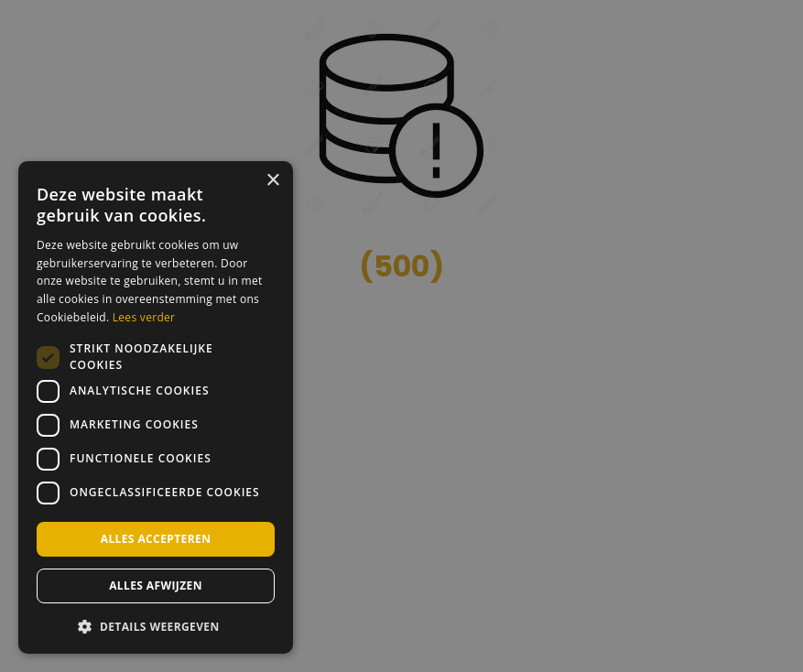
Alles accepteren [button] (156, 539)
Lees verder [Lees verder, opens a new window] (144, 317)
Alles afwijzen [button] (156, 585)
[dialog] (156, 407)
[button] (156, 625)
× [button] (272, 181)
